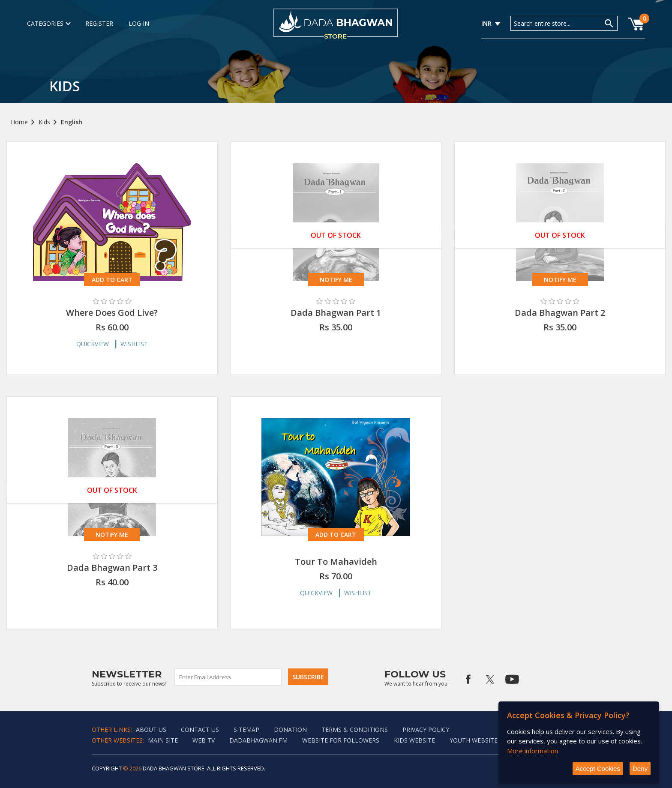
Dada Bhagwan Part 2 (560, 313)
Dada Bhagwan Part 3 (112, 568)
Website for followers (341, 740)
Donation (290, 730)
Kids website (414, 740)
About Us (151, 730)
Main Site (163, 740)
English (72, 122)
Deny (640, 769)
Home (19, 122)
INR (486, 23)
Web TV (204, 740)
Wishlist (134, 344)
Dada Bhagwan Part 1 (336, 313)
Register (99, 23)
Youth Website (474, 740)
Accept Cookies (598, 769)
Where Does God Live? (112, 313)
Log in (139, 23)
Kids (44, 122)
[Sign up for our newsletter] (228, 677)
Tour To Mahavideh (336, 562)
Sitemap (246, 730)
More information (532, 751)
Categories (48, 23)
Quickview (93, 344)
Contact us (200, 730)
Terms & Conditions (355, 730)
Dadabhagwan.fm (258, 740)
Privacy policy (426, 730)
